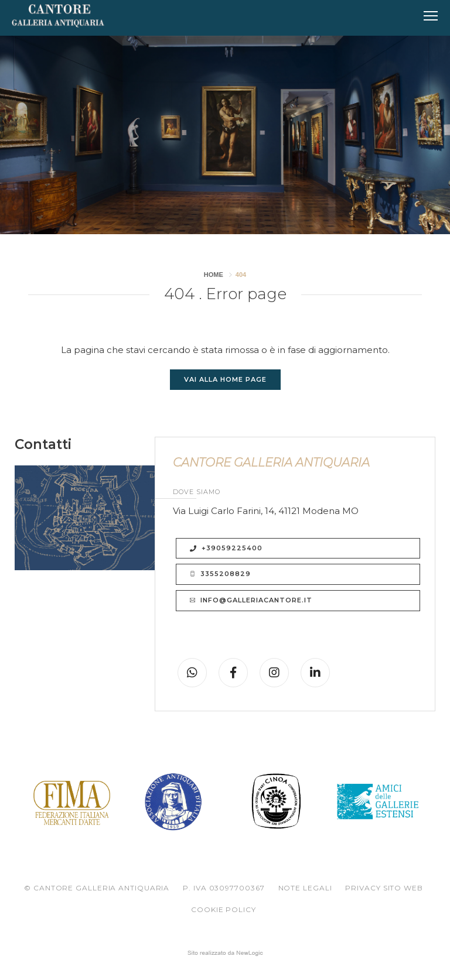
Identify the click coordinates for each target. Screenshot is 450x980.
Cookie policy (224, 909)
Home (214, 275)
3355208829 (220, 574)
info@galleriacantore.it (251, 601)
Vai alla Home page (225, 379)
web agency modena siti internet (225, 953)
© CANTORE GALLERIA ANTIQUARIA (97, 888)
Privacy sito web (384, 888)
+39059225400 (226, 548)
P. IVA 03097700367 (224, 888)
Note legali (305, 888)
